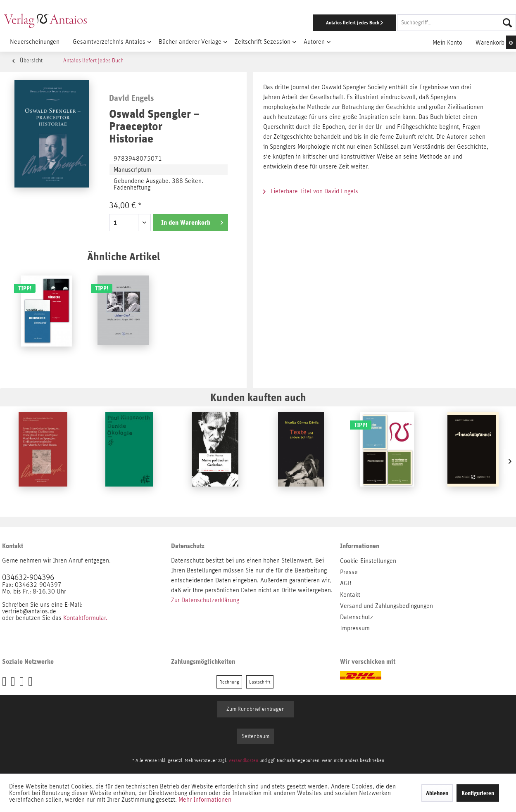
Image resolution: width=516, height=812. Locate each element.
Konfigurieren (478, 793)
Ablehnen (437, 793)
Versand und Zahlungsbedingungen (386, 606)
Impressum (355, 628)
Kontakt (350, 595)
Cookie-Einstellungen (368, 561)
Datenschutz (357, 617)
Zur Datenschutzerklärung (205, 600)
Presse (349, 572)
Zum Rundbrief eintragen (256, 709)
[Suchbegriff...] (457, 23)
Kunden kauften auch (258, 397)
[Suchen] (507, 23)
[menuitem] (335, 23)
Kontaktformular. (85, 618)
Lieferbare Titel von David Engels (311, 191)
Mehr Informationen (205, 800)
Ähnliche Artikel (124, 256)
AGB (346, 583)
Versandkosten (243, 760)
